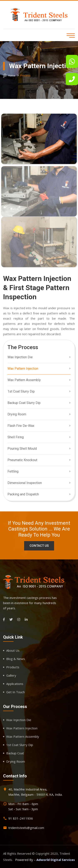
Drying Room (17, 414)
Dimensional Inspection (25, 483)
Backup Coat (15, 753)
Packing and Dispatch (23, 494)
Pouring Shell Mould (22, 449)
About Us (13, 650)
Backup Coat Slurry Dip (24, 403)
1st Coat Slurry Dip (21, 391)
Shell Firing (16, 437)
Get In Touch (15, 692)
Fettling (13, 471)
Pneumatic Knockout (22, 460)
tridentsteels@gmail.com (26, 828)
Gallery (11, 675)
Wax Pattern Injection (23, 369)
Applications (15, 684)
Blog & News (16, 659)
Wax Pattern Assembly (24, 380)
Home (9, 75)
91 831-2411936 (21, 818)
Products (13, 667)
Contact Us (39, 546)
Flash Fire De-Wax (21, 426)
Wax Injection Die (20, 357)
